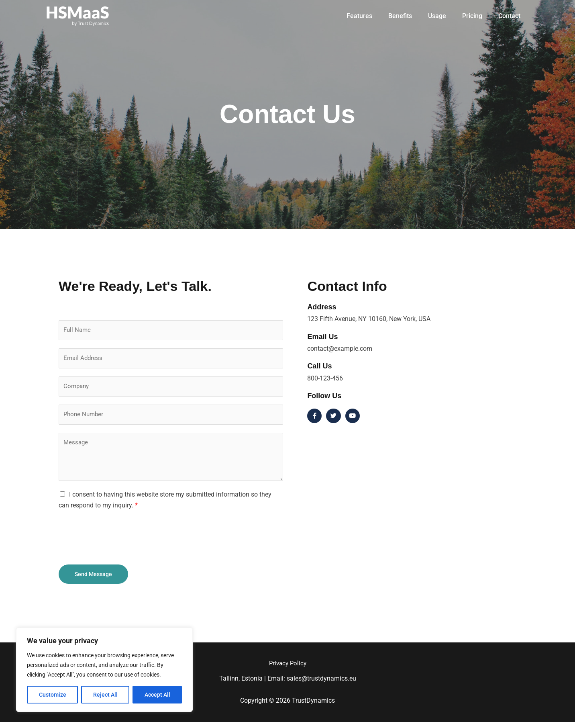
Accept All (157, 695)
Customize (53, 695)
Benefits (411, 16)
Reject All (105, 695)
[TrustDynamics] (78, 15)
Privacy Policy (288, 669)
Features (374, 16)
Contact (511, 16)
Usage (445, 16)
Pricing (477, 16)
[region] (104, 670)
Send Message (93, 579)
